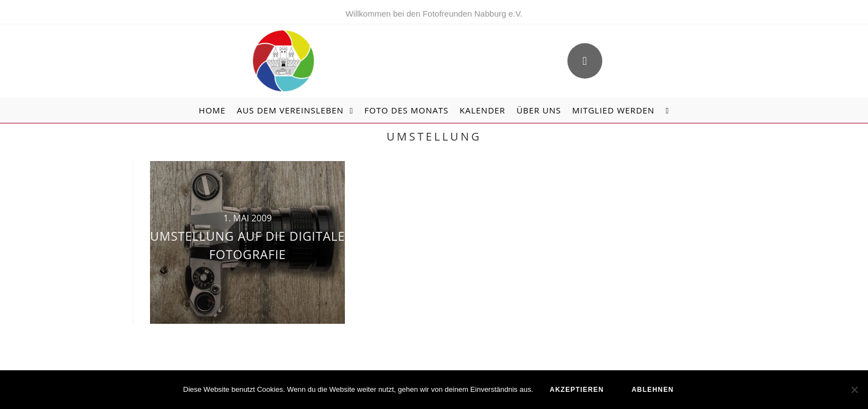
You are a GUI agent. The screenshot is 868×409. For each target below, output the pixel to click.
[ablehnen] (854, 390)
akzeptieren (577, 390)
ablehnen (653, 390)
